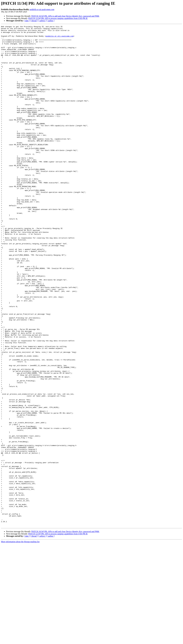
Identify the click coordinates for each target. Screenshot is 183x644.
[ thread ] (34, 21)
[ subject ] (42, 21)
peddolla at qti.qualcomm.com (42, 9)
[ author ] (51, 21)
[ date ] (27, 21)
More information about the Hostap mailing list (20, 642)
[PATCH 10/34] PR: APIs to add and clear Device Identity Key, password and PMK (65, 16)
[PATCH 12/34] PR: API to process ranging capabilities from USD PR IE (58, 18)
